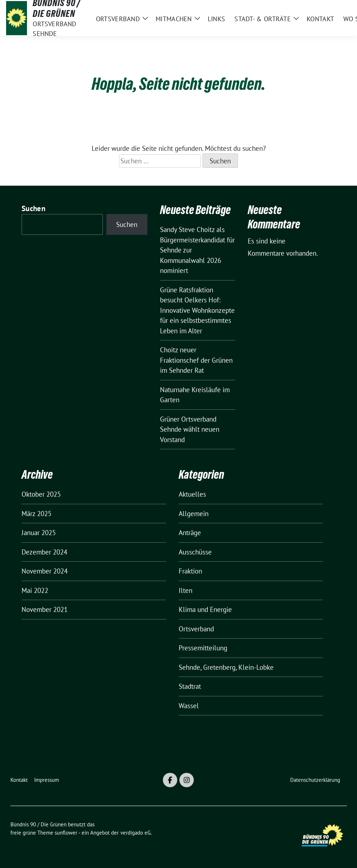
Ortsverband (196, 629)
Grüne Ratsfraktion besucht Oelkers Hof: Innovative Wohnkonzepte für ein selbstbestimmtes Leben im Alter (197, 310)
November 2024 (45, 571)
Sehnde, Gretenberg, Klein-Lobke (226, 667)
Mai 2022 (35, 590)
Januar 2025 (39, 533)
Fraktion (190, 571)
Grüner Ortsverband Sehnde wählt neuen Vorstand (190, 429)
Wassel (189, 706)
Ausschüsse (195, 552)
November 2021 (45, 609)
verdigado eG (136, 833)
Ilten (186, 590)
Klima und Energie (205, 609)
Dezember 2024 (44, 552)
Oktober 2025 (41, 494)
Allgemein (194, 514)
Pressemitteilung (203, 648)
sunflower (66, 833)
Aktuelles (192, 494)
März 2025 (36, 514)
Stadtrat (190, 686)
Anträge (190, 533)
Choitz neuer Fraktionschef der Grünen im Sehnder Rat (196, 360)
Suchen (33, 208)
